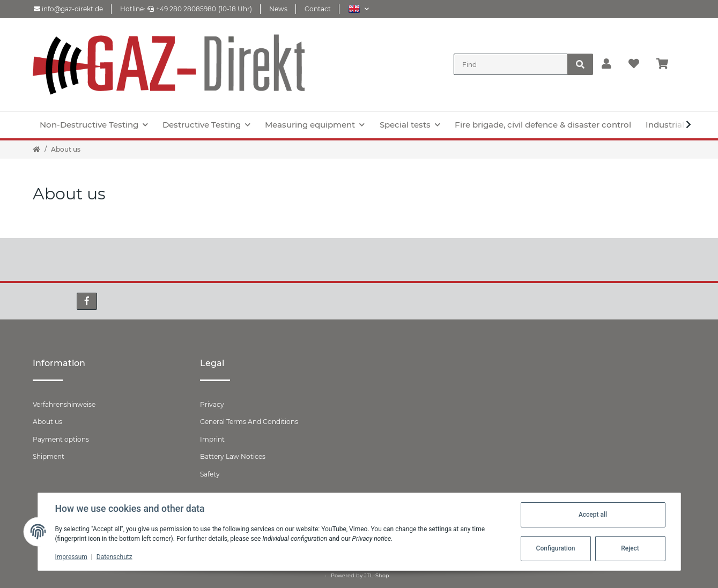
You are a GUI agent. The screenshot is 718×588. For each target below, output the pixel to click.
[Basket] (667, 64)
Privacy (212, 404)
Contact (318, 9)
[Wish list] (634, 64)
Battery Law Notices (233, 456)
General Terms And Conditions (249, 422)
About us (47, 422)
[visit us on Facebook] (87, 301)
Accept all (593, 515)
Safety (210, 474)
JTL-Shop (377, 575)
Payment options (61, 439)
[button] (358, 9)
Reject (630, 548)
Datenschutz (114, 557)
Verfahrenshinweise (64, 404)
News (278, 9)
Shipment (49, 456)
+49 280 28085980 (182, 9)
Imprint (212, 439)
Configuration (556, 548)
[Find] (511, 64)
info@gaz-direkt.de (68, 9)
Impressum (71, 557)
